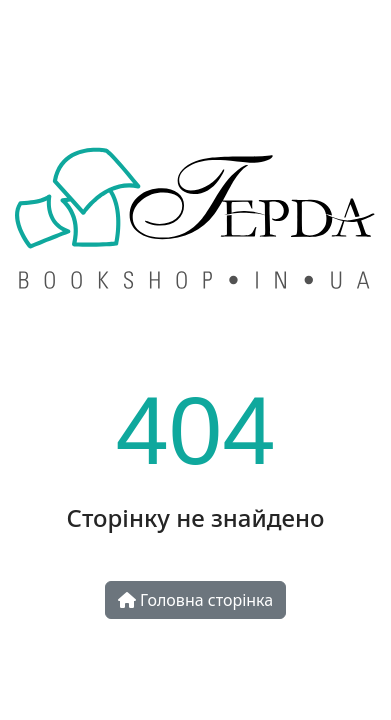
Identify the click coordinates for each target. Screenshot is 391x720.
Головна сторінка (195, 600)
